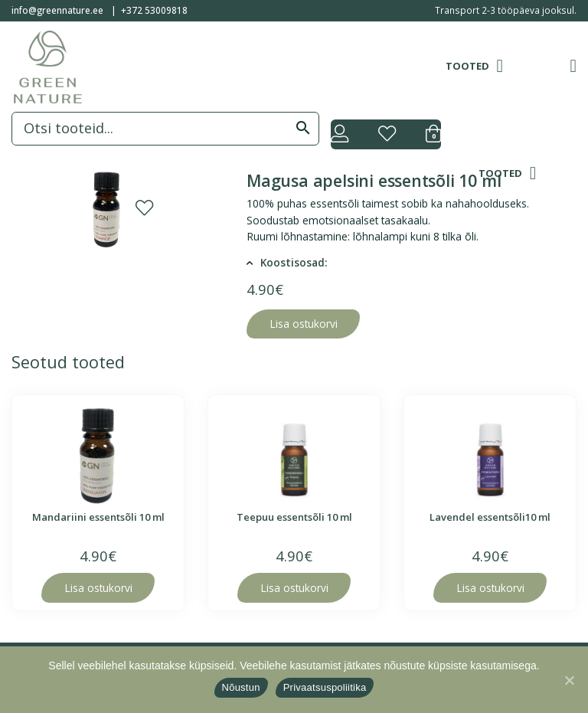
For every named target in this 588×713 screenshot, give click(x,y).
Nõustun (241, 687)
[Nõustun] (569, 680)
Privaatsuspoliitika (325, 687)
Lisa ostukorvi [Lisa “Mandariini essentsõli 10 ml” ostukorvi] (98, 588)
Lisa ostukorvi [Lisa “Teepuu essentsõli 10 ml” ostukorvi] (294, 588)
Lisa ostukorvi (304, 324)
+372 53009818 (154, 10)
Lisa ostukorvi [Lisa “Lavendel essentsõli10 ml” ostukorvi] (490, 588)
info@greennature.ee (57, 10)
